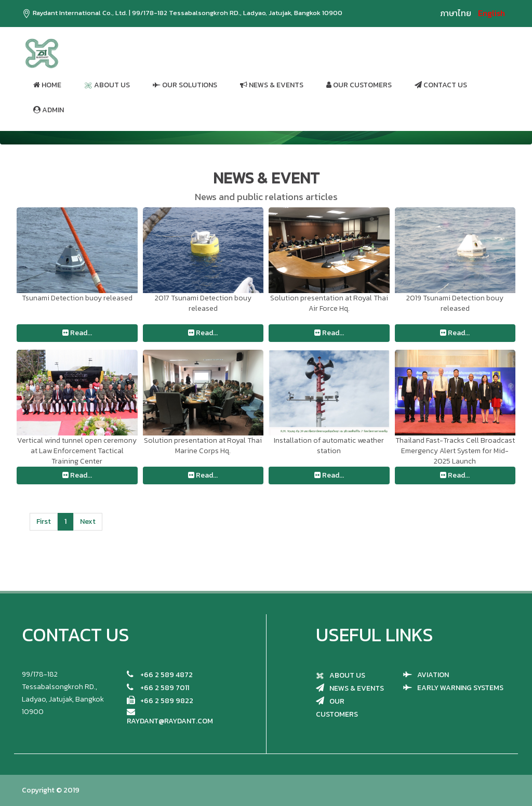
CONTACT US (441, 85)
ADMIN (49, 110)
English (491, 13)
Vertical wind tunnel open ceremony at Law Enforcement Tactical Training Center (77, 451)
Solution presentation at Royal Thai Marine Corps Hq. (203, 446)
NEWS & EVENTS (272, 85)
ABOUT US (107, 85)
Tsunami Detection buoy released (77, 298)
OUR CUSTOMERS (359, 85)
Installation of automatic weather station (329, 446)
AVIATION (433, 675)
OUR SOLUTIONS (185, 85)
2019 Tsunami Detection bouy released (455, 303)
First (44, 521)
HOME (47, 85)
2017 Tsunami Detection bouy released (203, 303)
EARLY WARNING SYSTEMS (460, 688)
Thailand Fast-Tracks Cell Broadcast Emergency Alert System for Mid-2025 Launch (455, 451)
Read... (77, 333)
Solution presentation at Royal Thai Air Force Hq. (329, 303)
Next (88, 521)
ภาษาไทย (456, 13)
